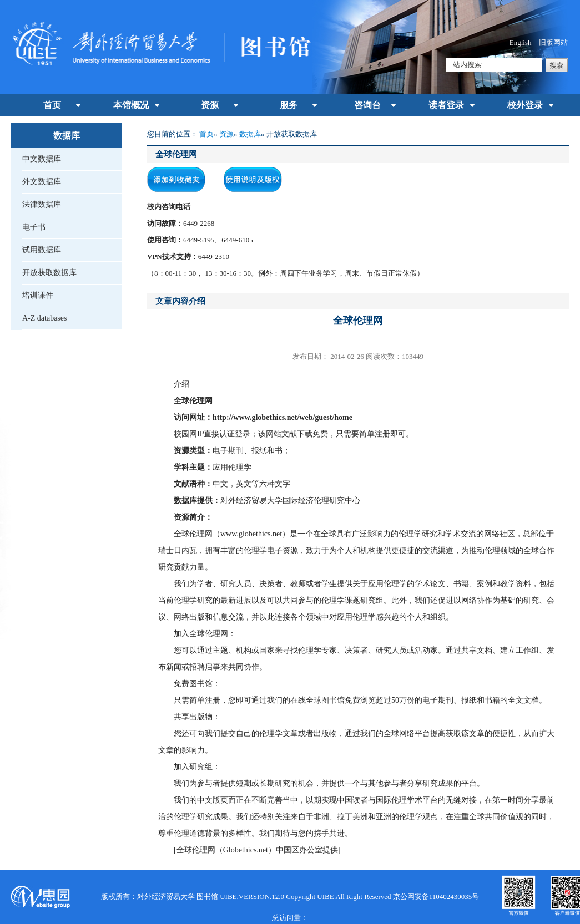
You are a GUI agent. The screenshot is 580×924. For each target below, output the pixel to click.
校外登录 (525, 105)
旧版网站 (553, 42)
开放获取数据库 (49, 273)
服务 (289, 105)
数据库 (250, 134)
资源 (210, 105)
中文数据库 (42, 159)
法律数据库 (42, 204)
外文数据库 (42, 182)
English (521, 42)
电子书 (34, 227)
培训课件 (38, 295)
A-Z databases (44, 318)
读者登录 (446, 105)
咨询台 (367, 105)
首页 (52, 105)
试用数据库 (42, 250)
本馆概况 (131, 105)
